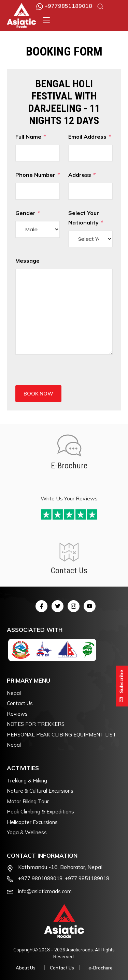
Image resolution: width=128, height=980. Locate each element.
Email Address (90, 147)
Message (64, 306)
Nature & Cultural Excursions (40, 791)
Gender (38, 224)
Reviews (17, 714)
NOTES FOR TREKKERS (36, 724)
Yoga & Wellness (27, 832)
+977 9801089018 (40, 878)
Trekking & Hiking (27, 781)
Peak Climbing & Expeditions (40, 812)
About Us (26, 968)
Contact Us (20, 703)
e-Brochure (101, 968)
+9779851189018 (64, 6)
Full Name (38, 147)
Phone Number (38, 185)
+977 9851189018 (87, 878)
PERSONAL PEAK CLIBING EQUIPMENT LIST (62, 735)
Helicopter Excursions (32, 822)
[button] (46, 20)
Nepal (14, 693)
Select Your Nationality (90, 228)
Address (90, 185)
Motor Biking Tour (28, 801)
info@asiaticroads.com (45, 891)
